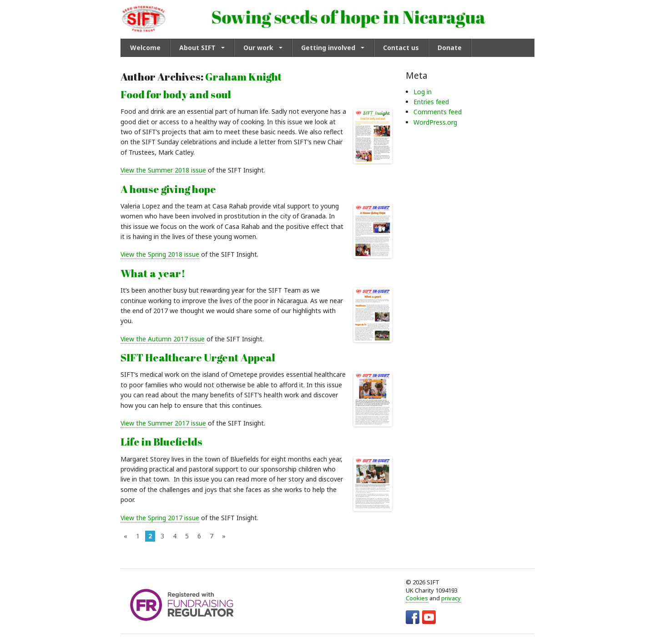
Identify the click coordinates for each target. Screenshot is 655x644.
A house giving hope (168, 189)
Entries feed (431, 102)
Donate (450, 48)
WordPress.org (435, 122)
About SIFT (197, 48)
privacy (451, 598)
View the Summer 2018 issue (163, 170)
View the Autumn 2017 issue (163, 339)
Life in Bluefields (161, 442)
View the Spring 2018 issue (160, 254)
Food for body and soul (176, 94)
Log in (423, 92)
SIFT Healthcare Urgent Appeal (198, 357)
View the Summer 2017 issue (163, 423)
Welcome (145, 48)
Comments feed (438, 112)
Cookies (417, 598)
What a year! (153, 273)
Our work (258, 48)
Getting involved (328, 48)
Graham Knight (244, 77)
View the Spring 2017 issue (160, 518)
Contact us (401, 48)
